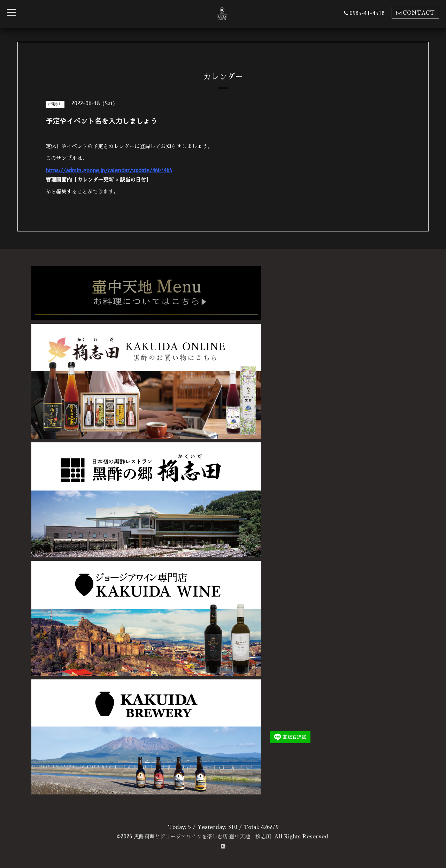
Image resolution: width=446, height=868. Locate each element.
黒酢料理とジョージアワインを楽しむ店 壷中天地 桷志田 (203, 836)
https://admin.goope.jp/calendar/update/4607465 (111, 170)
